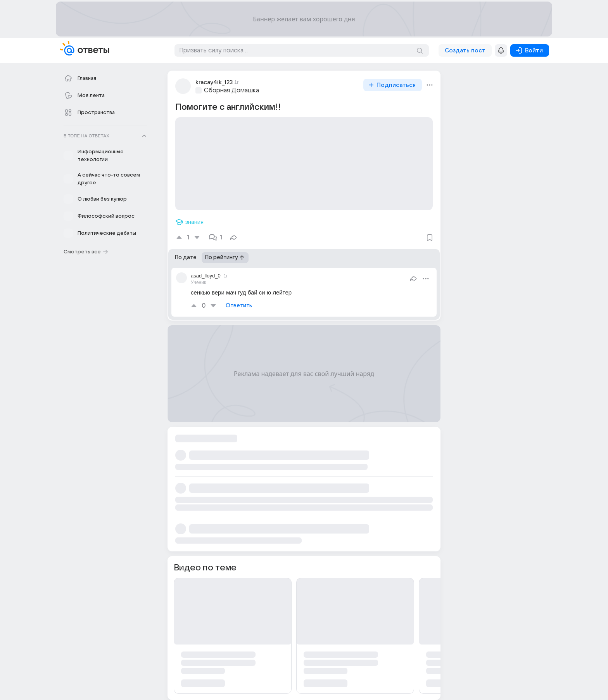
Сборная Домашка (231, 90)
